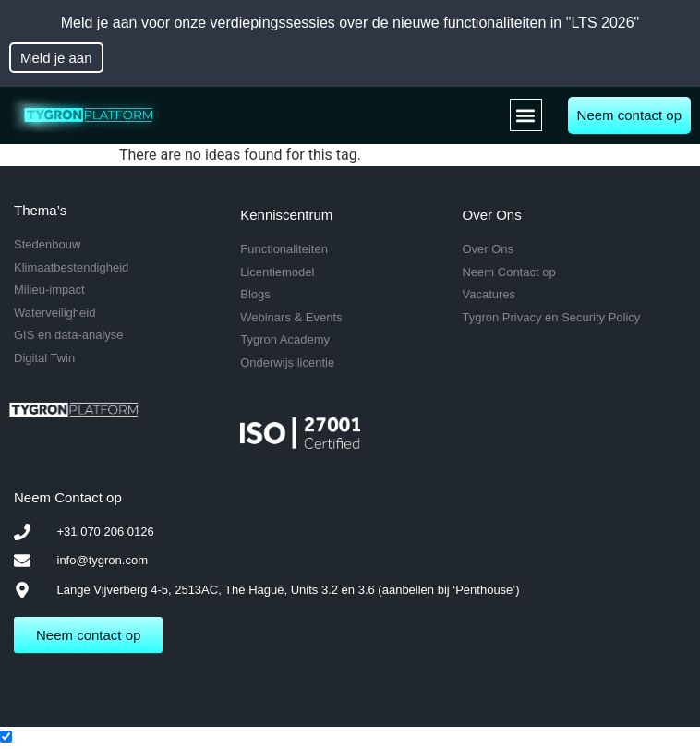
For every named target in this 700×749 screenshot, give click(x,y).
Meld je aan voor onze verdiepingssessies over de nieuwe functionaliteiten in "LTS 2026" (350, 23)
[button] (526, 115)
